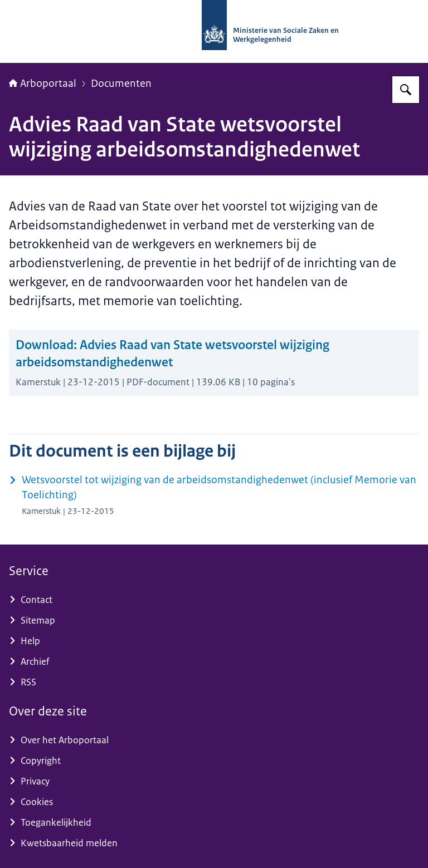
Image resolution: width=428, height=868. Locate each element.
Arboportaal (43, 84)
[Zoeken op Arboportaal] (406, 90)
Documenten (121, 84)
